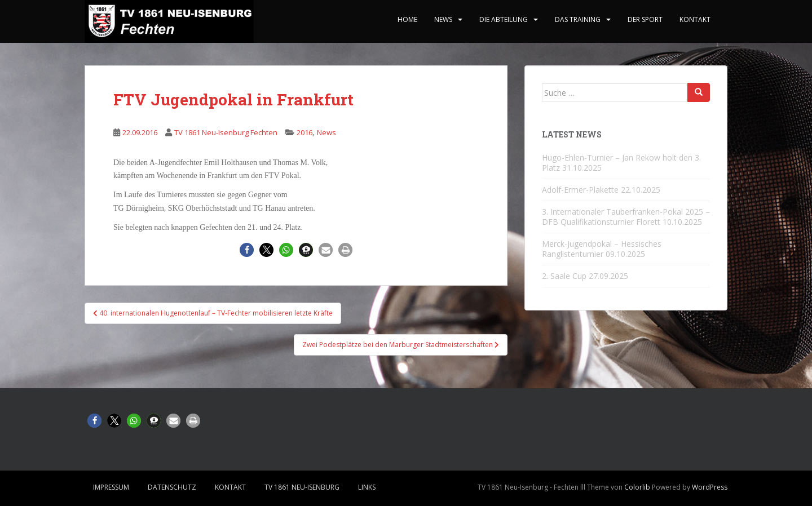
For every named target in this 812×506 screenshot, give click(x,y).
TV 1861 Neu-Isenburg (302, 487)
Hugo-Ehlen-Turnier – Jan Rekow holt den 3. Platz (621, 163)
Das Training (578, 19)
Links (367, 487)
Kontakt (695, 19)
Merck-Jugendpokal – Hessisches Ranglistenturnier (602, 249)
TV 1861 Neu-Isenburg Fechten (226, 132)
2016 (304, 132)
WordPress (710, 487)
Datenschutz (172, 487)
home (407, 19)
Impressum (111, 487)
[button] (247, 250)
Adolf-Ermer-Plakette (580, 190)
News (443, 19)
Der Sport (645, 19)
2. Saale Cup (564, 276)
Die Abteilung (504, 19)
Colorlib (637, 487)
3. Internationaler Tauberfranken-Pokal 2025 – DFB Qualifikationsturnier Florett (626, 217)
